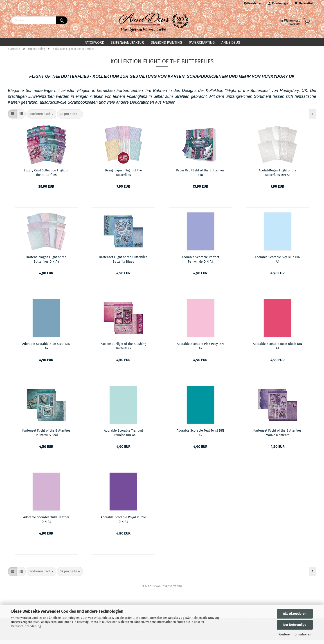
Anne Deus (231, 42)
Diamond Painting (166, 42)
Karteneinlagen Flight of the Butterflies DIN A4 (46, 263)
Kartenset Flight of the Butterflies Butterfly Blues (123, 263)
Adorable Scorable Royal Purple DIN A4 (123, 523)
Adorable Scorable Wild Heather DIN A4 (46, 523)
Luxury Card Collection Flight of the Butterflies (46, 176)
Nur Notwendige (295, 625)
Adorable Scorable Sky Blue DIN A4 (278, 263)
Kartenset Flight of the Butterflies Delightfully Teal (46, 436)
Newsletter (253, 3)
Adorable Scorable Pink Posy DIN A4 (200, 349)
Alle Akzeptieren (295, 614)
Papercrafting (202, 42)
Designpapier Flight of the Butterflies (123, 176)
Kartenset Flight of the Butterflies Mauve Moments (277, 436)
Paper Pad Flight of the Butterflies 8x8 (200, 176)
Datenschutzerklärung (26, 626)
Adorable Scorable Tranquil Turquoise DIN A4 (123, 436)
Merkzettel (304, 3)
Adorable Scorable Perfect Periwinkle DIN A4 (200, 263)
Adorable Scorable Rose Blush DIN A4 (278, 349)
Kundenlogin (278, 3)
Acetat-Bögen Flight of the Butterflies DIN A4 (278, 176)
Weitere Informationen (295, 634)
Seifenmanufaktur (127, 42)
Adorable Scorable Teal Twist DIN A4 (200, 436)
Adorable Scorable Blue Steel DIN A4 (46, 349)
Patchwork (94, 42)
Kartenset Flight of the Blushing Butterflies (123, 349)
